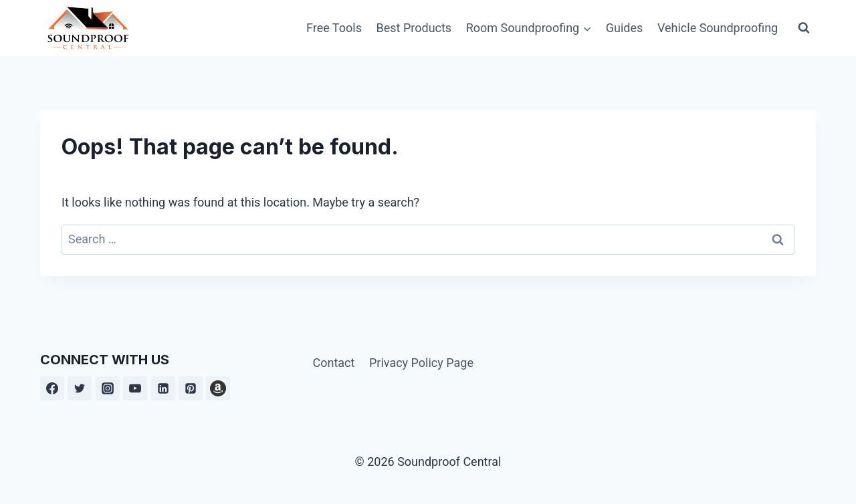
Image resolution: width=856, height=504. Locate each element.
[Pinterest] (191, 388)
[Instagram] (108, 388)
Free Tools (334, 28)
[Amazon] (218, 388)
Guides (625, 28)
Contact (333, 363)
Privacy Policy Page (421, 363)
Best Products (414, 28)
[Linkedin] (163, 388)
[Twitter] (80, 388)
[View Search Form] (804, 28)
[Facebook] (52, 388)
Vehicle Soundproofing (718, 28)
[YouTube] (135, 388)
